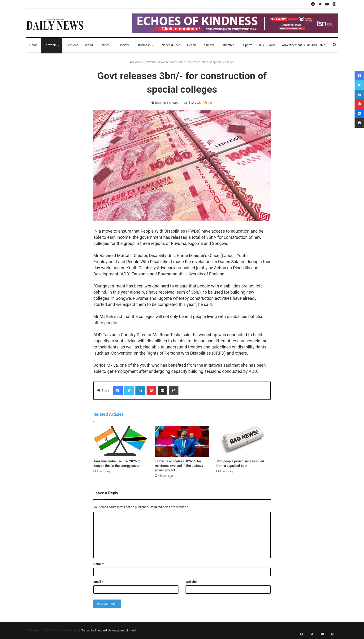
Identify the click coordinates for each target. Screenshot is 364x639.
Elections (72, 45)
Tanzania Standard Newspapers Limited (108, 630)
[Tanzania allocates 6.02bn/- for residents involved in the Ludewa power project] (182, 441)
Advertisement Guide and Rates (304, 45)
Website (191, 582)
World (89, 45)
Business (144, 45)
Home (33, 45)
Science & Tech (170, 45)
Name (99, 564)
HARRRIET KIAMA (166, 103)
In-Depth (208, 45)
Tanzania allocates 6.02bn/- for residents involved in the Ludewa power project (179, 466)
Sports (248, 45)
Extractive (227, 45)
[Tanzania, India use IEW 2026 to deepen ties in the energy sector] (121, 441)
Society (124, 45)
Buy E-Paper (267, 45)
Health (191, 45)
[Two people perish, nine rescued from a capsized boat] (243, 441)
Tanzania (50, 45)
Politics (105, 45)
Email (98, 582)
